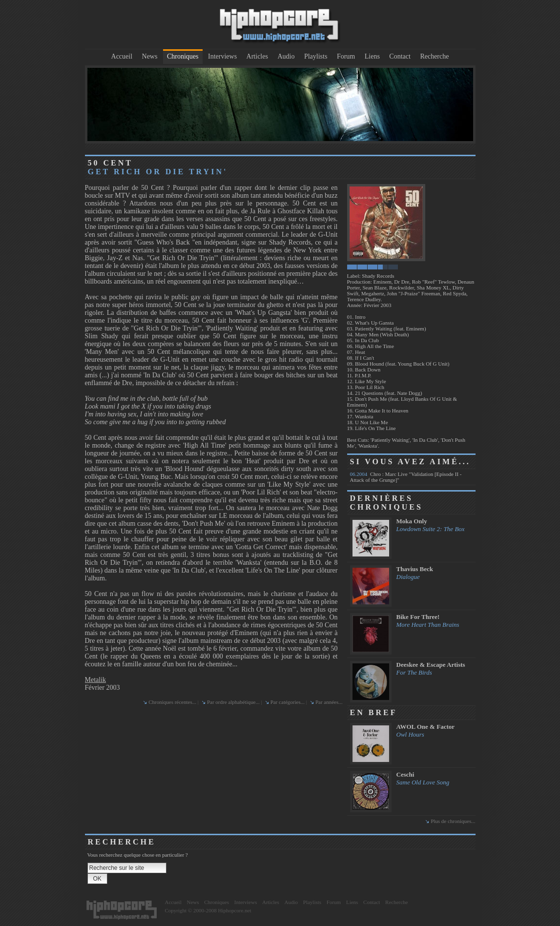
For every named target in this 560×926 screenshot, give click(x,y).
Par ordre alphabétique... (233, 702)
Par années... (329, 702)
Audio (286, 56)
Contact (400, 56)
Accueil (122, 56)
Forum (346, 56)
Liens (372, 56)
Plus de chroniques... (453, 821)
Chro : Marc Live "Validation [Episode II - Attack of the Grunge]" (406, 477)
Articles (257, 56)
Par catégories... (288, 702)
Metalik (96, 680)
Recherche (434, 56)
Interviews (222, 56)
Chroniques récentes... (172, 702)
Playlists (316, 56)
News (150, 56)
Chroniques (183, 56)
